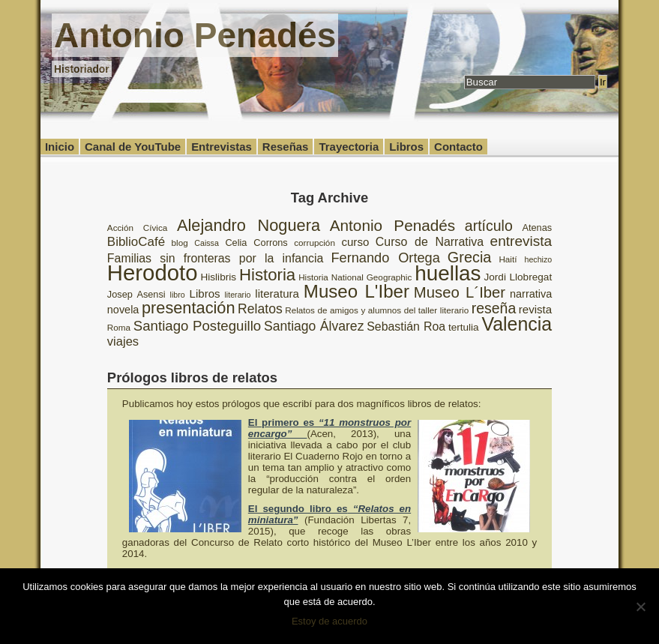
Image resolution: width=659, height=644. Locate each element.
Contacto (458, 147)
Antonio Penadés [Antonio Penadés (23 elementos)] (392, 225)
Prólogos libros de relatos (192, 377)
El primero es (329, 428)
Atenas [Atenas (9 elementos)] (537, 228)
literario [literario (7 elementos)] (238, 295)
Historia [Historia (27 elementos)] (267, 275)
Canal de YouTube (133, 147)
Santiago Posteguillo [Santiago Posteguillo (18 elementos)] (197, 326)
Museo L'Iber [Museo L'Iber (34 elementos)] (356, 291)
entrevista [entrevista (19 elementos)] (521, 241)
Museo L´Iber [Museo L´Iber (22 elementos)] (460, 292)
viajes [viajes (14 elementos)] (123, 341)
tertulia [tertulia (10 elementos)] (464, 327)
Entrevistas (222, 147)
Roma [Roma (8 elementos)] (119, 327)
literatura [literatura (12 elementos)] (277, 294)
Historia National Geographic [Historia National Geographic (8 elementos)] (355, 277)
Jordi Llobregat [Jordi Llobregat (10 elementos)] (518, 277)
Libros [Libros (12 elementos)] (205, 294)
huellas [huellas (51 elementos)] (448, 273)
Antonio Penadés (195, 35)
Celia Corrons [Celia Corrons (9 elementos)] (256, 243)
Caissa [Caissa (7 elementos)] (207, 243)
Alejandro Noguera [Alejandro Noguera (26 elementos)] (249, 225)
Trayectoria (349, 147)
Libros (406, 147)
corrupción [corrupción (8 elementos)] (315, 243)
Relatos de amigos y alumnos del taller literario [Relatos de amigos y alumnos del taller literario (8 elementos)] (377, 310)
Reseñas (286, 147)
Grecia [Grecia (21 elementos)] (470, 257)
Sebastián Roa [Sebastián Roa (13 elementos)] (406, 326)
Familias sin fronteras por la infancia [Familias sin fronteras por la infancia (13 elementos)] (216, 258)
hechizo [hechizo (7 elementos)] (538, 259)
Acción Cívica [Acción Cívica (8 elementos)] (137, 228)
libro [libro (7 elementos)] (178, 295)
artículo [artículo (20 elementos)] (489, 226)
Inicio (60, 147)
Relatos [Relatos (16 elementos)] (260, 309)
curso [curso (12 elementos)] (355, 242)
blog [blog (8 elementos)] (180, 243)
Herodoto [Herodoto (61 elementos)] (153, 273)
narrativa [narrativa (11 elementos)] (531, 294)
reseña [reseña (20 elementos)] (494, 308)
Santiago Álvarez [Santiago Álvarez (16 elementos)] (314, 326)
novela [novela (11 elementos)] (123, 310)
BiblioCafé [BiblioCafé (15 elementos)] (136, 242)
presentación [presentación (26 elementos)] (189, 308)
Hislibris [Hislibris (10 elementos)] (218, 277)
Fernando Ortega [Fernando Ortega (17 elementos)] (385, 258)
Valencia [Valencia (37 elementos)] (517, 324)
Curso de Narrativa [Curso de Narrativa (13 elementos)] (430, 242)
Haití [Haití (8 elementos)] (508, 259)
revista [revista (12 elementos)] (535, 309)
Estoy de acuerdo (329, 621)
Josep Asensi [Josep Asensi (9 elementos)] (136, 294)
